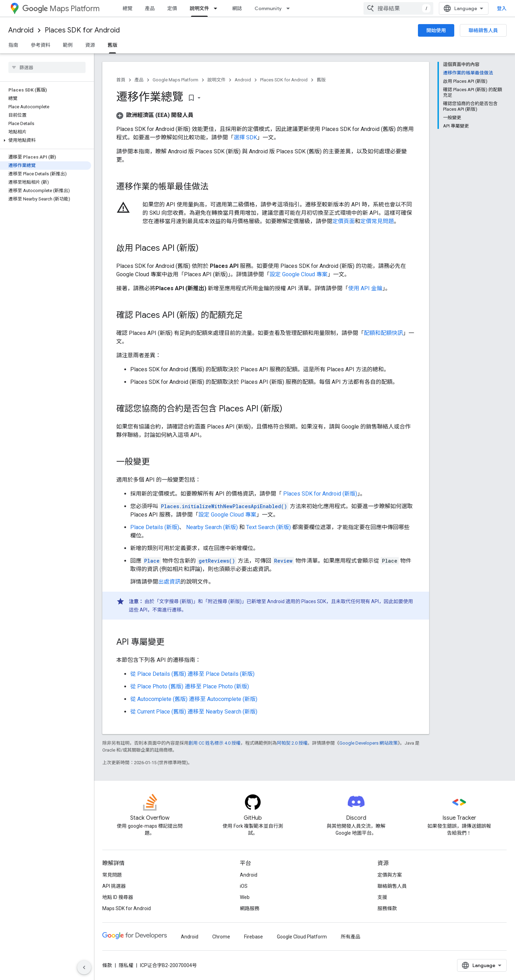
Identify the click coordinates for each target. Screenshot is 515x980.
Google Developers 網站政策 (369, 743)
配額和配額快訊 (383, 333)
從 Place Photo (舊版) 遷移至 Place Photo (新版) (190, 686)
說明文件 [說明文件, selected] (199, 8)
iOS (244, 886)
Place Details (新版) (155, 527)
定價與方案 (390, 875)
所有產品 (351, 937)
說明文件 (216, 80)
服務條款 (387, 908)
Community (268, 8)
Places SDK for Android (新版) (319, 494)
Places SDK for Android (82, 30)
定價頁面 (344, 221)
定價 (172, 8)
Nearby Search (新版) (211, 527)
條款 (107, 965)
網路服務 (250, 908)
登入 (502, 8)
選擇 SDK (245, 137)
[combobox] (398, 8)
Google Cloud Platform (302, 937)
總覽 (127, 8)
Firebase (253, 937)
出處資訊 (169, 582)
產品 (150, 8)
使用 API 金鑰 (365, 288)
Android (21, 30)
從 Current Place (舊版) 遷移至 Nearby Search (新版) (194, 712)
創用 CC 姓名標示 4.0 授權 (215, 743)
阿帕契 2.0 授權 (292, 743)
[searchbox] (47, 67)
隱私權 (126, 965)
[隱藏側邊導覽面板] (84, 967)
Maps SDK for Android (127, 908)
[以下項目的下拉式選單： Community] (290, 8)
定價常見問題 (377, 221)
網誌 (237, 8)
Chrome (221, 937)
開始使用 (436, 30)
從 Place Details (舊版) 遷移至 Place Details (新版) (192, 674)
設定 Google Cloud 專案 (299, 274)
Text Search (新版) (268, 527)
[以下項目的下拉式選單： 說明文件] (218, 8)
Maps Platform (61, 9)
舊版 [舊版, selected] (112, 45)
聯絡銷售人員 (483, 30)
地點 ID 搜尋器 (118, 897)
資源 (90, 45)
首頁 (121, 80)
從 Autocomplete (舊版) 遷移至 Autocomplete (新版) (194, 699)
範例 (68, 45)
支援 (382, 897)
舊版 (321, 80)
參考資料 (41, 45)
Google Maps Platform (175, 80)
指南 (13, 45)
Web (245, 897)
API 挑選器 (114, 886)
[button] (46, 140)
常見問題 (112, 875)
